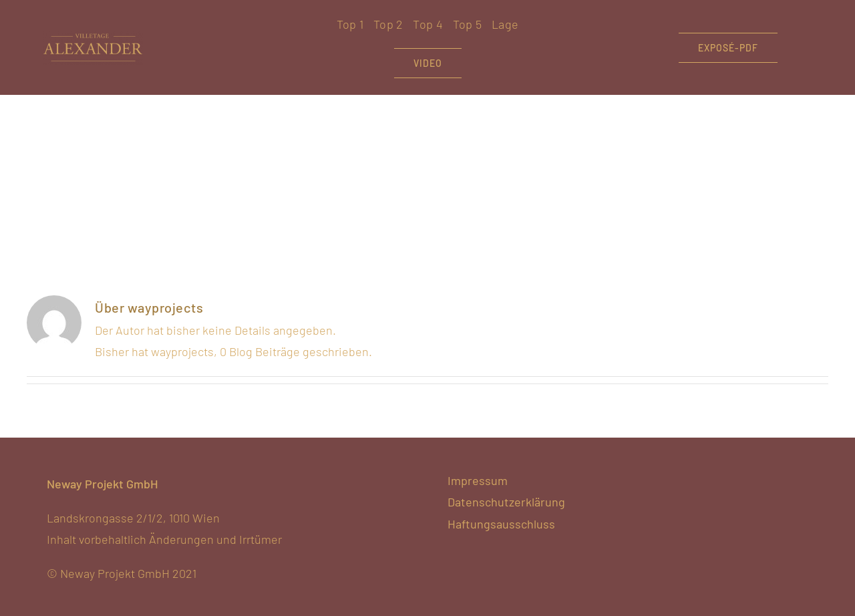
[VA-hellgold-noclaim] (93, 37)
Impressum (478, 480)
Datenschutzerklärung (506, 502)
